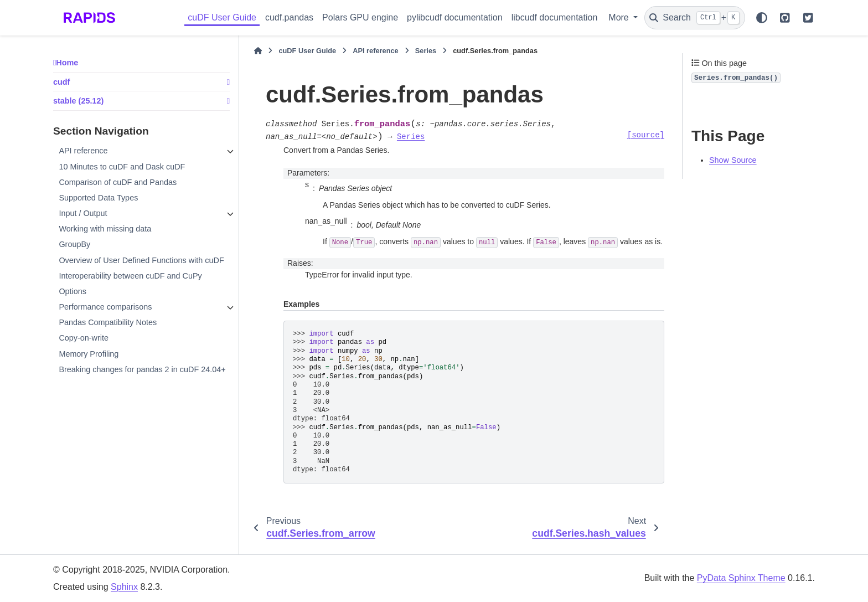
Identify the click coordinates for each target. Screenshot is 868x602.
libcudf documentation (555, 17)
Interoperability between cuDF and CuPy (130, 276)
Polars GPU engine (360, 17)
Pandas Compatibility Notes (108, 322)
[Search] (695, 18)
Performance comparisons (105, 307)
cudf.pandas (289, 17)
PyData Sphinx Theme (741, 578)
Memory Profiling (89, 354)
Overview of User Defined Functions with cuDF (141, 260)
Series (426, 51)
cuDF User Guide (222, 17)
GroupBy (74, 244)
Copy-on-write (84, 338)
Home (67, 63)
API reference (83, 151)
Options (73, 291)
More (620, 17)
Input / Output (83, 213)
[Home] (258, 51)
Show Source (733, 160)
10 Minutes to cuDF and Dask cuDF (122, 167)
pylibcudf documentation (455, 17)
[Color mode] (762, 18)
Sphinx (124, 587)
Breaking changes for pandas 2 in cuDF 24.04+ (142, 369)
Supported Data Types (98, 198)
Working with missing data (105, 229)
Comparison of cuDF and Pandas (118, 182)
